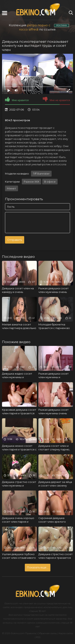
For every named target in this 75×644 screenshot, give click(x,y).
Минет (11, 188)
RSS (38, 637)
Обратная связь (47, 633)
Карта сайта (66, 633)
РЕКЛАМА (61, 25)
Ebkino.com (11, 603)
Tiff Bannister (41, 174)
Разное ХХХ (31, 182)
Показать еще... (38, 567)
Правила (31, 633)
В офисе (50, 182)
